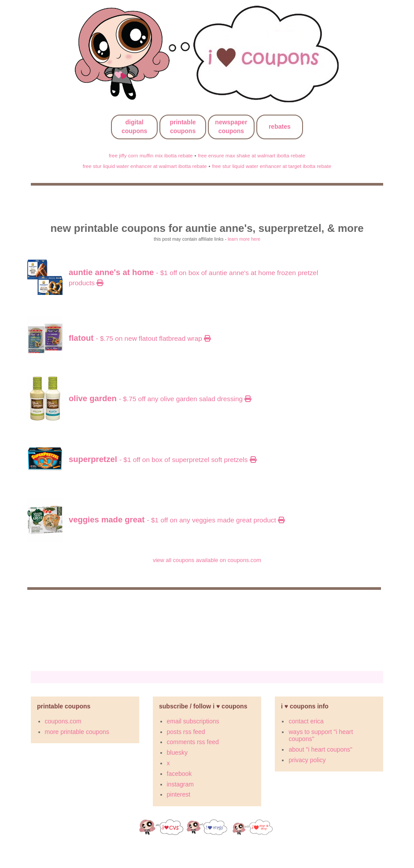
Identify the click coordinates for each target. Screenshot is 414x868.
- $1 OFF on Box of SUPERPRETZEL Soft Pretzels (163, 460)
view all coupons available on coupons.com (207, 560)
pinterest (179, 794)
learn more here (244, 239)
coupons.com (63, 721)
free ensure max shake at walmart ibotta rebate (251, 155)
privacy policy (307, 760)
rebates (280, 127)
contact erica (306, 721)
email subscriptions (193, 721)
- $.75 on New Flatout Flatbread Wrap (140, 338)
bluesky (177, 753)
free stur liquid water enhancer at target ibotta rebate (272, 166)
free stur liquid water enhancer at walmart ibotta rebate (145, 166)
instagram (180, 784)
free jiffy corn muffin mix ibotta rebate (151, 155)
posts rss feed (186, 732)
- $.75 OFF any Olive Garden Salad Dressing (160, 399)
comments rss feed (193, 742)
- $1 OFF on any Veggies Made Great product (177, 520)
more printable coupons (77, 732)
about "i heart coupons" (320, 749)
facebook (179, 774)
